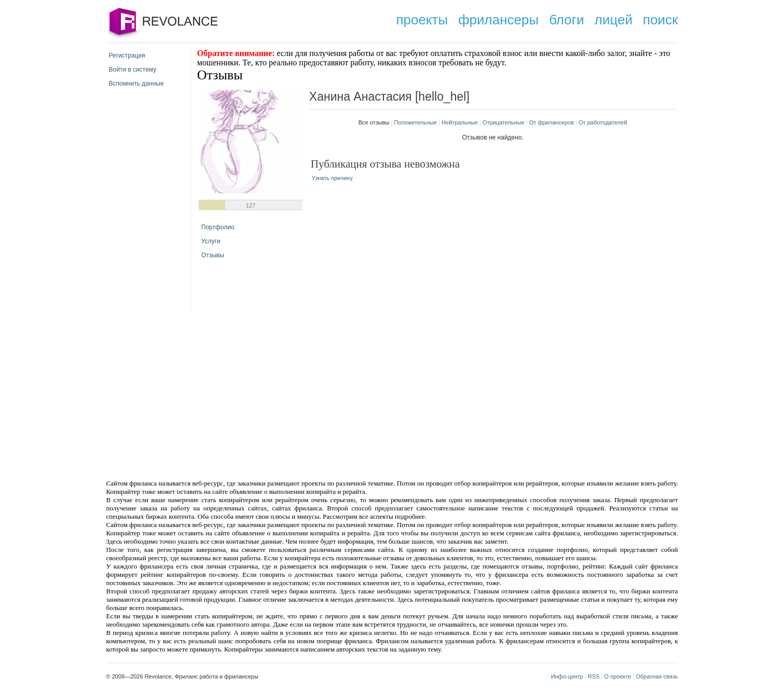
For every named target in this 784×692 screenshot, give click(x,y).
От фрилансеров (552, 122)
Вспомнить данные (136, 84)
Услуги (211, 241)
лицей (614, 20)
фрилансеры (498, 20)
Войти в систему (133, 70)
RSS (594, 676)
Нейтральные (460, 122)
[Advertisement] (304, 395)
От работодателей (603, 122)
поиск (660, 20)
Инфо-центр (567, 676)
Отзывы (213, 255)
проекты (422, 20)
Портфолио (218, 227)
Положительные (415, 122)
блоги (567, 20)
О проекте (618, 676)
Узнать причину (332, 178)
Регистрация (127, 56)
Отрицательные (504, 122)
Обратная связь (657, 676)
